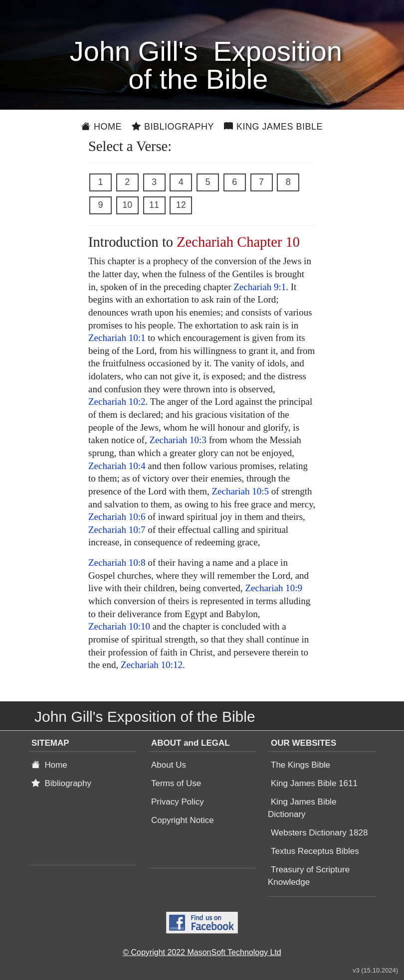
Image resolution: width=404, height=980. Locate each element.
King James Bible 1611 (314, 783)
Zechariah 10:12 (152, 665)
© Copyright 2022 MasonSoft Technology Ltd (202, 952)
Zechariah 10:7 (117, 530)
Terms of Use (176, 783)
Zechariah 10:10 (119, 626)
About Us (169, 765)
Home (101, 127)
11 (154, 205)
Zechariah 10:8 (117, 563)
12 (181, 205)
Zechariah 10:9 (273, 588)
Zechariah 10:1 (117, 338)
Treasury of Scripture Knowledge (309, 876)
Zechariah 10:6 (117, 517)
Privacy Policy (178, 802)
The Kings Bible (301, 765)
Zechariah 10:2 (117, 402)
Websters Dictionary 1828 (319, 833)
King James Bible (273, 127)
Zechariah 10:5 (240, 491)
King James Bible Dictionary (302, 808)
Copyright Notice (183, 820)
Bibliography (173, 127)
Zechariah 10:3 (178, 440)
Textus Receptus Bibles (315, 851)
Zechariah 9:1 (260, 287)
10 (127, 205)
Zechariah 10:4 (117, 466)
